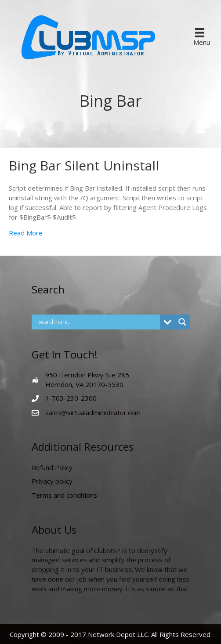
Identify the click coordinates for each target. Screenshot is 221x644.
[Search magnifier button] (182, 322)
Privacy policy (52, 481)
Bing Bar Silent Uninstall (84, 165)
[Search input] (98, 322)
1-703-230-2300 (71, 398)
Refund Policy (52, 467)
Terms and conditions (64, 495)
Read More (26, 233)
